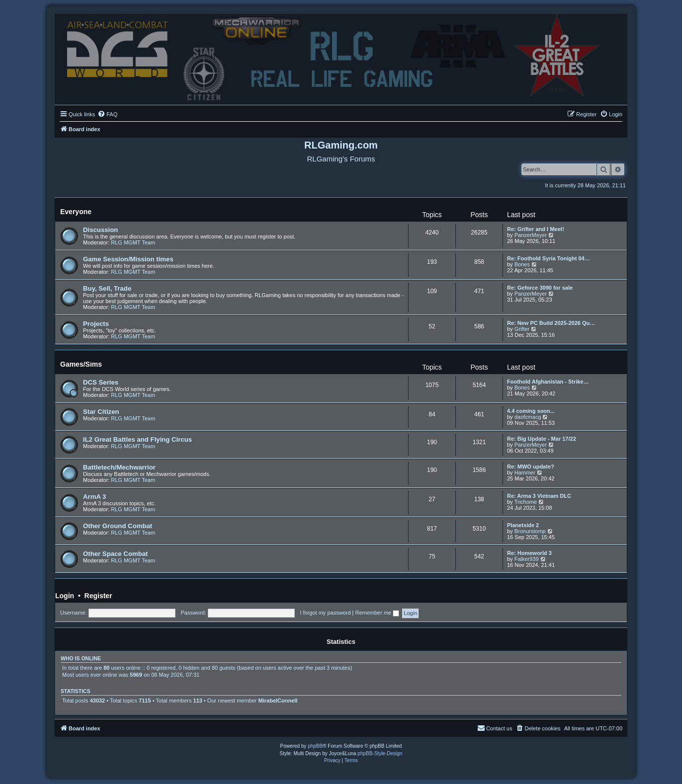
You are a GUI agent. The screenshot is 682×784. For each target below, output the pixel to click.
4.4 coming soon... (531, 411)
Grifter (522, 329)
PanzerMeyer (531, 235)
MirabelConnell (278, 701)
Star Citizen (101, 412)
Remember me (377, 613)
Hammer (525, 472)
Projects (96, 324)
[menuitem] (107, 114)
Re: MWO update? (531, 467)
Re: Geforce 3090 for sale (540, 288)
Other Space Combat (115, 554)
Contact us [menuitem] (495, 728)
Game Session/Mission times (128, 259)
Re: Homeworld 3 (529, 553)
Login (65, 596)
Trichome (526, 502)
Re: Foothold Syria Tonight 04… (549, 258)
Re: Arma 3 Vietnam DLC (539, 496)
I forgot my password (325, 613)
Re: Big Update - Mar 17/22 (542, 439)
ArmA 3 (94, 497)
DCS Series (101, 382)
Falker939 (527, 559)
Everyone (76, 212)
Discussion (100, 230)
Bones (522, 264)
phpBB (315, 746)
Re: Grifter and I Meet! (536, 229)
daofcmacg (528, 417)
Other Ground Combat (118, 526)
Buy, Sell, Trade (107, 288)
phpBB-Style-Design (380, 753)
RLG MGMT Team (133, 242)
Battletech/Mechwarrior (119, 467)
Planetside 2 (523, 525)
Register (98, 596)
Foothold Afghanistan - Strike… (548, 382)
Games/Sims (81, 364)
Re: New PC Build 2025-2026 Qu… (551, 323)
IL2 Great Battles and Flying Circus (137, 439)
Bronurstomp (530, 531)
